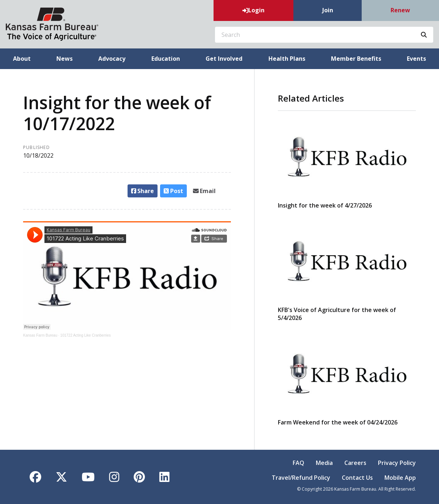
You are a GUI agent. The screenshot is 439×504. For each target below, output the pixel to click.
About (22, 59)
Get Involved (224, 59)
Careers (355, 463)
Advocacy (112, 59)
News (64, 59)
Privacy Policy (397, 463)
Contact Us (357, 478)
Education (166, 59)
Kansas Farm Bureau (40, 335)
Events (416, 59)
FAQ (298, 463)
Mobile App (400, 478)
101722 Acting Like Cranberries (86, 335)
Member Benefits (356, 59)
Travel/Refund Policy (301, 478)
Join (328, 10)
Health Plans (287, 59)
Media (324, 463)
